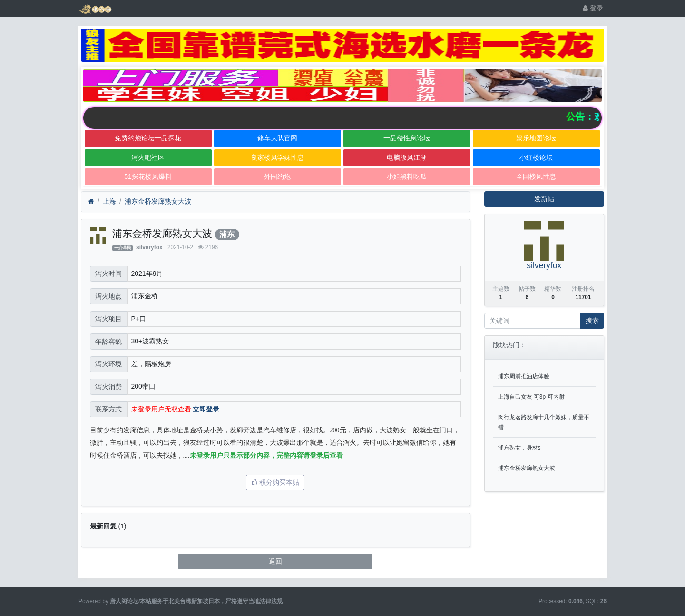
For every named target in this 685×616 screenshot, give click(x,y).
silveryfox (149, 247)
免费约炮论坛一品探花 (148, 138)
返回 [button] (275, 561)
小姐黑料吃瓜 (407, 176)
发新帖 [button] (544, 199)
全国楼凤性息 (536, 176)
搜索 (592, 321)
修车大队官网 (277, 138)
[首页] (91, 201)
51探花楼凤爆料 (148, 176)
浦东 (227, 234)
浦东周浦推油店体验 (524, 376)
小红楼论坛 (536, 157)
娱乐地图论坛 (536, 138)
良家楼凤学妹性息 (277, 157)
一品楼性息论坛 (407, 138)
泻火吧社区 (148, 157)
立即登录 (206, 409)
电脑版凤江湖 (407, 157)
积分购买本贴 (275, 482)
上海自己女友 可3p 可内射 (531, 397)
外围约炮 (277, 176)
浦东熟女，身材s (519, 448)
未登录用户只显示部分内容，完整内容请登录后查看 (266, 455)
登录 (593, 8)
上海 (109, 201)
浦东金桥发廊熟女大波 (158, 201)
